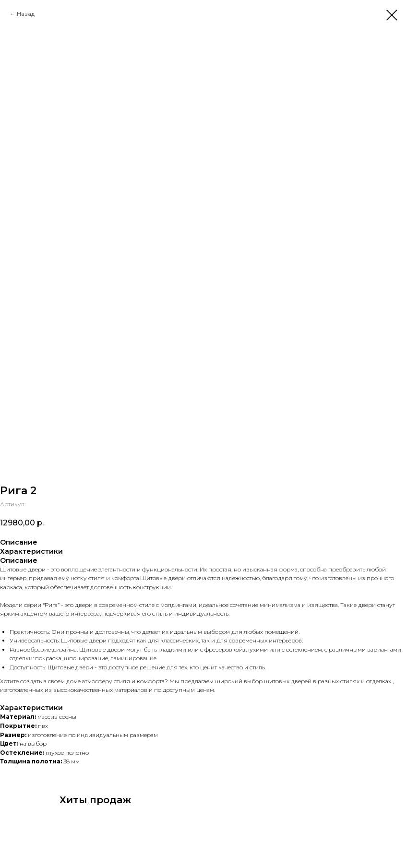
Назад (26, 14)
